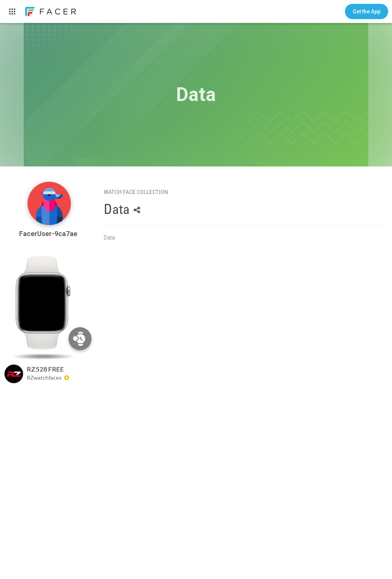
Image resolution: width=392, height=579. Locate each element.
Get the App (367, 11)
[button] (367, 11)
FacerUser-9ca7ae (49, 234)
